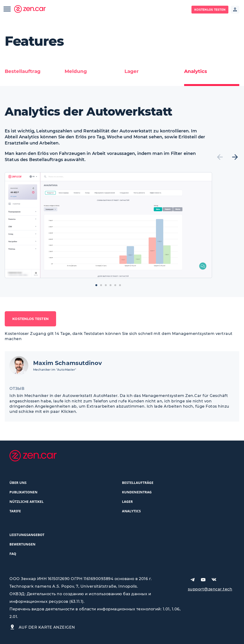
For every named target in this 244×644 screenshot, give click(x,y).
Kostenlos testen (210, 10)
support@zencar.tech (210, 589)
